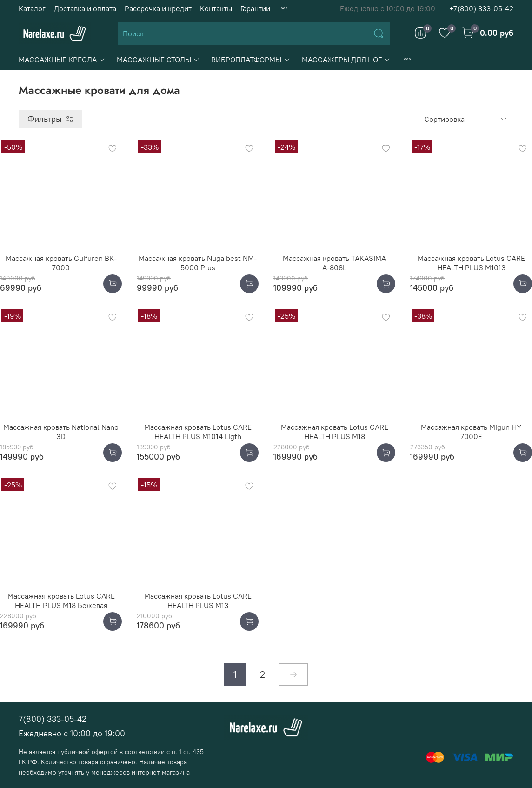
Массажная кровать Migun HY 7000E (471, 432)
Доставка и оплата (85, 8)
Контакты (216, 8)
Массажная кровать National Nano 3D (61, 432)
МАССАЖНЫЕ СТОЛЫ (158, 60)
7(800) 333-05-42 (53, 719)
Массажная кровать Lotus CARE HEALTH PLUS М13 (198, 601)
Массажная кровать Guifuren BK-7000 (61, 263)
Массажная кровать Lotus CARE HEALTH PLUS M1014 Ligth (198, 432)
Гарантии (255, 8)
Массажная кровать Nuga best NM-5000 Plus (198, 263)
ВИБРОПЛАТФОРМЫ (251, 60)
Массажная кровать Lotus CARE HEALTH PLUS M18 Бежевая (61, 601)
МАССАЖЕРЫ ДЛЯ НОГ (346, 60)
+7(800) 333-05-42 (481, 8)
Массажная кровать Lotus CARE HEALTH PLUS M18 (335, 432)
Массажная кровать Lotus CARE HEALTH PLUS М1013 (471, 263)
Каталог (32, 8)
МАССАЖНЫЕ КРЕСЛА (62, 60)
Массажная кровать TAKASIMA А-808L (334, 263)
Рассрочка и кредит (158, 8)
